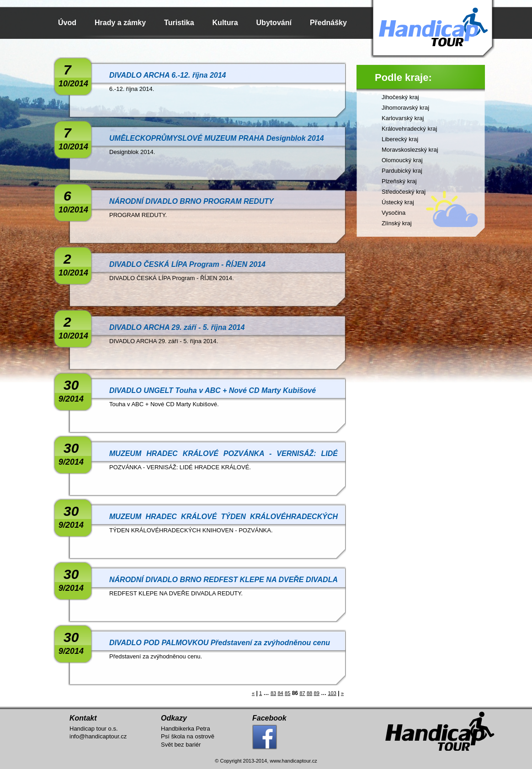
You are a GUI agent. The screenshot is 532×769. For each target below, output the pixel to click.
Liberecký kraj (400, 139)
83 (273, 693)
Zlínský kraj (397, 223)
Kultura (225, 23)
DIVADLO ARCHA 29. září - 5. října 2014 (177, 327)
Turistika (179, 23)
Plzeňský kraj (399, 181)
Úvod (67, 23)
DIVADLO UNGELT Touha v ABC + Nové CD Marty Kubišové (213, 390)
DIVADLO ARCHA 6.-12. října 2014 (168, 75)
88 (309, 693)
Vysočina (394, 213)
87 (302, 693)
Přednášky (328, 23)
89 (317, 693)
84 (280, 693)
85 (287, 693)
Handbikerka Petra (186, 729)
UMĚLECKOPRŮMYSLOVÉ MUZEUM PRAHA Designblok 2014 (217, 138)
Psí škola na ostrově (188, 736)
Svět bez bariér (181, 745)
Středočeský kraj (404, 192)
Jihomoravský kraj (405, 108)
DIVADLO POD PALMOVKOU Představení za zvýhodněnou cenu (220, 643)
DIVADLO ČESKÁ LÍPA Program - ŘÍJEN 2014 (187, 264)
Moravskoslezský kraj (410, 150)
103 (332, 693)
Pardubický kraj (402, 171)
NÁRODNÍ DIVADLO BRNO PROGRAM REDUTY (192, 201)
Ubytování (274, 23)
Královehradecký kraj (409, 129)
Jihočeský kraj (400, 97)
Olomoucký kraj (402, 160)
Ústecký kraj (398, 202)
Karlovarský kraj (403, 118)
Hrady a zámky (120, 23)
